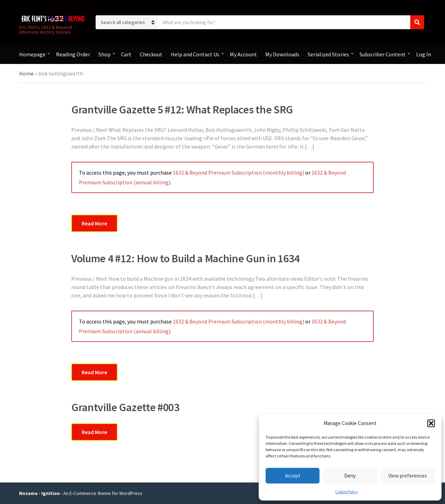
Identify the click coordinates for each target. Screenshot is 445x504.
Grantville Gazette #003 (125, 407)
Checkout (151, 54)
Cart (126, 54)
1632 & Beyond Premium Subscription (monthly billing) (238, 173)
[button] (431, 423)
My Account (243, 54)
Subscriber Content (383, 54)
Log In (424, 54)
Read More (94, 223)
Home (26, 73)
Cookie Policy (347, 492)
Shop (104, 54)
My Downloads (282, 54)
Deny (350, 476)
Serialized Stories (328, 54)
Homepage (32, 54)
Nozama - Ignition (39, 493)
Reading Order (73, 54)
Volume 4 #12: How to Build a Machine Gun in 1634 (185, 258)
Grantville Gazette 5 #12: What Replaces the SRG (182, 110)
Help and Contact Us (195, 54)
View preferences (408, 476)
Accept (293, 476)
